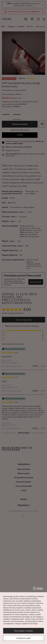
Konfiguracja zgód (23, 638)
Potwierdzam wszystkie (24, 631)
